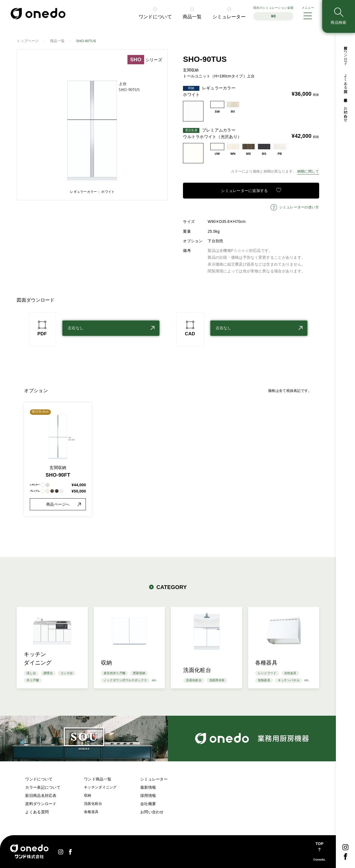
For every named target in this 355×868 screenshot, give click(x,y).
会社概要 (148, 804)
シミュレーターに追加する (244, 191)
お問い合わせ (152, 812)
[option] (92, 125)
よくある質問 (37, 812)
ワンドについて (39, 779)
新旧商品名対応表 (41, 796)
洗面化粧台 (93, 804)
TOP (319, 844)
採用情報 (148, 796)
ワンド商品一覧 (98, 779)
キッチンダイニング (100, 787)
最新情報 (148, 787)
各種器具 (91, 812)
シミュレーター (154, 779)
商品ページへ (58, 504)
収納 (88, 796)
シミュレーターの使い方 (299, 207)
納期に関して (308, 171)
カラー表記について (43, 787)
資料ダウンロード (41, 804)
